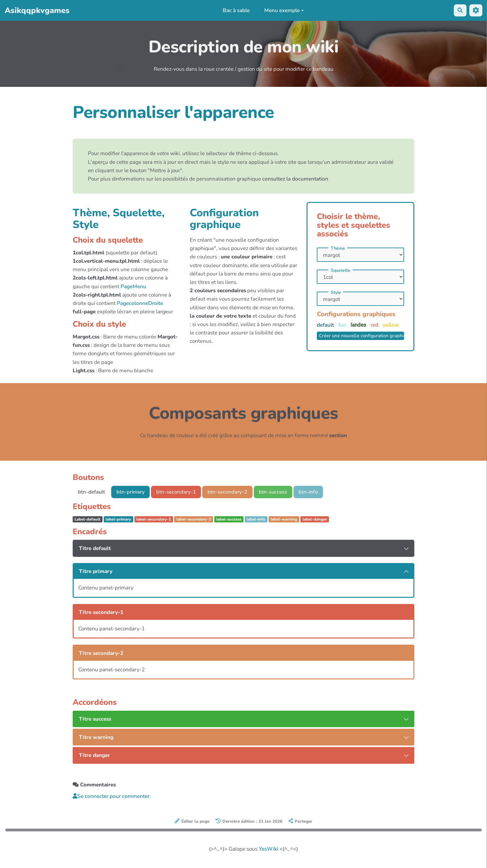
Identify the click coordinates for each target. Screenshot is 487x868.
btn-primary (132, 492)
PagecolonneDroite (140, 303)
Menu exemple (284, 10)
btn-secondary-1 (178, 492)
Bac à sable (236, 10)
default (326, 325)
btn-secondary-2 (230, 492)
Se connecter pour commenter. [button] (112, 796)
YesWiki (269, 849)
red (375, 325)
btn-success (276, 492)
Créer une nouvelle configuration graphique (362, 336)
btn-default (92, 492)
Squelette (341, 271)
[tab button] (243, 549)
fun (343, 325)
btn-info (312, 492)
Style (336, 293)
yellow (391, 325)
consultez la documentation (295, 179)
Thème (338, 248)
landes (359, 325)
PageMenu (133, 286)
